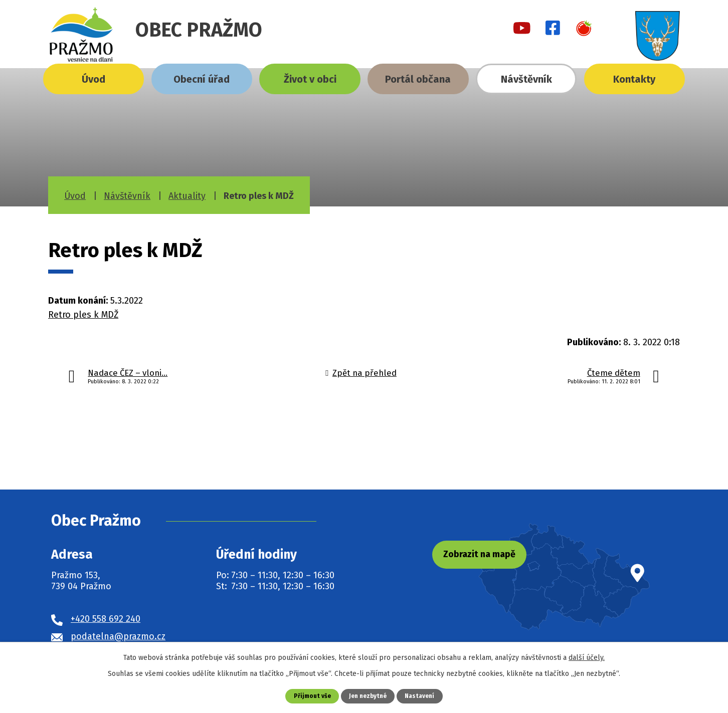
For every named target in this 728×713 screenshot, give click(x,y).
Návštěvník (526, 79)
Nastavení (423, 696)
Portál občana (418, 79)
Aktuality (187, 196)
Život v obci (310, 79)
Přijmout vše (309, 696)
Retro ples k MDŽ (83, 315)
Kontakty (634, 79)
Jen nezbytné (368, 696)
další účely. (587, 657)
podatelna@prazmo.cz (118, 636)
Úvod (94, 79)
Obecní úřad (202, 79)
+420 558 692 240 (106, 619)
